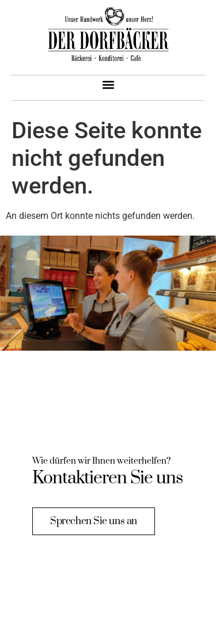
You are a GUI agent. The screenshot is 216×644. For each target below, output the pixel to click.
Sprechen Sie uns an (93, 521)
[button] (108, 85)
